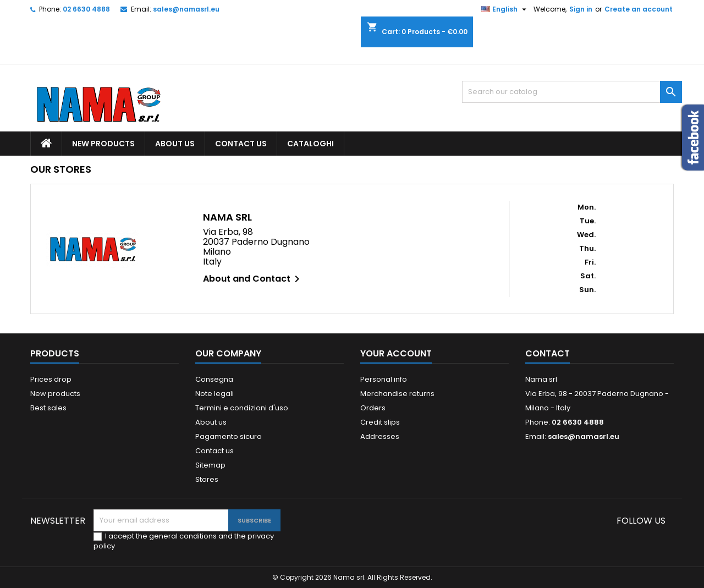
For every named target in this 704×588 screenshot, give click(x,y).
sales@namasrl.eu (186, 9)
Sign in (581, 9)
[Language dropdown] (505, 9)
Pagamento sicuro (229, 436)
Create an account (639, 9)
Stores (207, 479)
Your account (396, 353)
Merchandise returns (397, 394)
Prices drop (51, 379)
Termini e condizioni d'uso (242, 408)
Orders (373, 408)
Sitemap (210, 465)
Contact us (241, 144)
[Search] (572, 92)
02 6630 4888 (86, 9)
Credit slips (380, 422)
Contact (548, 353)
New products (103, 144)
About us (175, 144)
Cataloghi (310, 144)
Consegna (214, 379)
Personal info (384, 379)
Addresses (380, 436)
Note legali (215, 394)
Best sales (48, 408)
